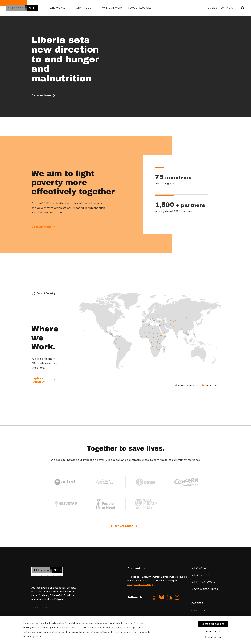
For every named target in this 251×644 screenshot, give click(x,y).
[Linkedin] (169, 597)
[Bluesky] (162, 597)
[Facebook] (154, 597)
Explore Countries (44, 380)
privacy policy (34, 637)
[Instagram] (177, 597)
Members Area (40, 608)
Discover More (44, 96)
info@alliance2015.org (140, 585)
